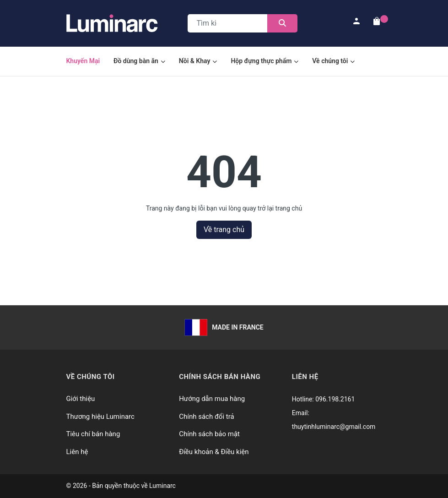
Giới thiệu (81, 399)
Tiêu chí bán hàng (93, 434)
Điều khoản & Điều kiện (214, 452)
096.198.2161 (335, 399)
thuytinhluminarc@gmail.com (334, 427)
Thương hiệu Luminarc (100, 417)
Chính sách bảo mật (209, 434)
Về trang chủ (224, 230)
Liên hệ (77, 452)
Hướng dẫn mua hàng (212, 399)
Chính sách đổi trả (206, 417)
